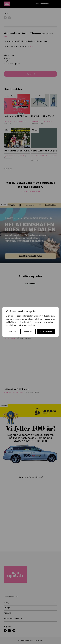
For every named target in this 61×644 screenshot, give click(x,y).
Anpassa (13, 331)
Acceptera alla (46, 331)
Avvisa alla (28, 331)
